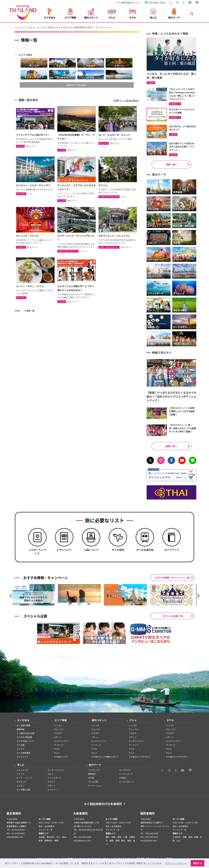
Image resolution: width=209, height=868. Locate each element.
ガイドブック (22, 757)
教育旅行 (92, 774)
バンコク (58, 725)
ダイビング (21, 782)
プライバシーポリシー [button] (176, 863)
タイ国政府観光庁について (129, 3)
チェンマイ (59, 729)
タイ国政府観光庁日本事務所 (103, 804)
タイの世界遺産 (23, 753)
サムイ (57, 753)
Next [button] (197, 27)
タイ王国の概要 (23, 725)
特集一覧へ (171, 164)
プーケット (59, 745)
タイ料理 (20, 745)
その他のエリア (61, 757)
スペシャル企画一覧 (173, 616)
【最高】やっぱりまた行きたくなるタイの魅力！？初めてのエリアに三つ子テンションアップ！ (171, 396)
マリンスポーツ (54, 778)
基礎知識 (20, 729)
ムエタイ (20, 786)
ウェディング (94, 770)
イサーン (58, 737)
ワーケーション (95, 786)
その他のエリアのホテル (177, 757)
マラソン (51, 782)
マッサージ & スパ (56, 770)
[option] (104, 27)
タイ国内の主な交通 (25, 733)
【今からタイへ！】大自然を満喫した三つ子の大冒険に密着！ (182, 411)
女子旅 (91, 778)
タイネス (20, 749)
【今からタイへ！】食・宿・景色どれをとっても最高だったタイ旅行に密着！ (183, 428)
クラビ (57, 749)
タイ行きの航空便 (24, 737)
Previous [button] (12, 27)
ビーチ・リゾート (24, 778)
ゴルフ (50, 774)
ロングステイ (125, 770)
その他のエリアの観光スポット (105, 757)
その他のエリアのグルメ (139, 757)
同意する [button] (198, 863)
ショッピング (22, 770)
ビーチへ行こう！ (127, 782)
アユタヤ (58, 733)
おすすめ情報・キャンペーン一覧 (173, 578)
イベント (20, 774)
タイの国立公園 (23, 790)
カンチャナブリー (62, 741)
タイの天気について (25, 741)
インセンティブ (126, 774)
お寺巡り (123, 778)
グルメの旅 (93, 782)
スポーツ (51, 786)
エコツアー (52, 790)
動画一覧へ (171, 446)
